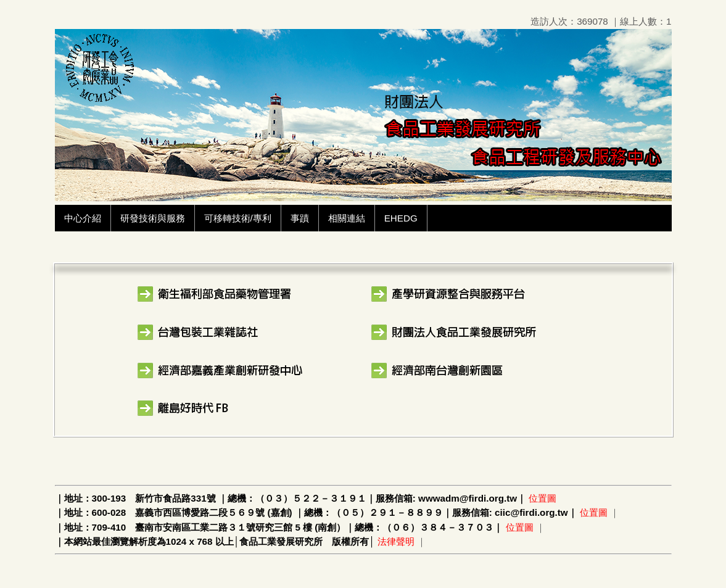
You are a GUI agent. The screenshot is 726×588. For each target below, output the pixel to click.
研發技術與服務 (153, 218)
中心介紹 (83, 218)
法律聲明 (396, 541)
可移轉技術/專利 (238, 218)
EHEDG (401, 218)
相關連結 (347, 218)
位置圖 (542, 498)
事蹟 (300, 218)
